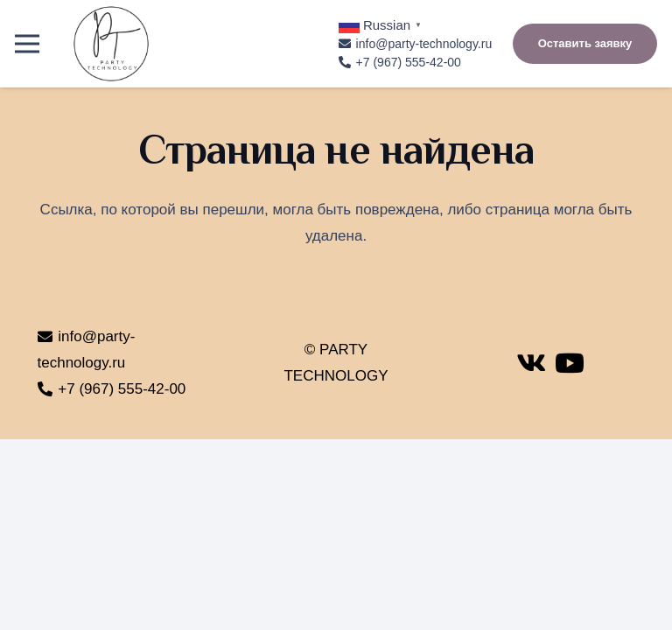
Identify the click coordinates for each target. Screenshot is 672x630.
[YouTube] (570, 363)
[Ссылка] (111, 44)
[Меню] (27, 44)
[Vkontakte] (531, 363)
